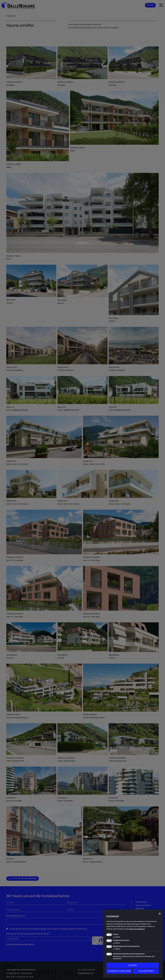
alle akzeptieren (146, 971)
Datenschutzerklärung (137, 929)
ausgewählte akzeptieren (119, 971)
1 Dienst (117, 937)
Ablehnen (133, 965)
